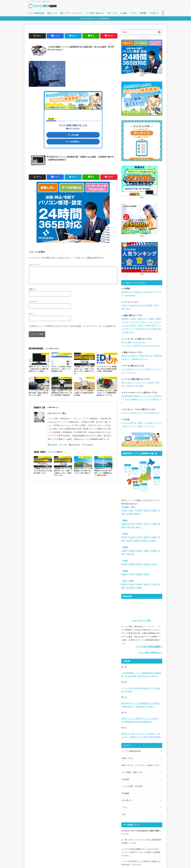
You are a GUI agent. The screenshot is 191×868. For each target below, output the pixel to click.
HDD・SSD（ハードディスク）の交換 (137, 383)
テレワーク (156, 346)
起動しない (142, 319)
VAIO (156, 305)
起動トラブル (52, 13)
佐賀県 (132, 584)
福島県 (137, 514)
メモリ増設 (139, 386)
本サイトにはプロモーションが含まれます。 (95, 18)
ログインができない (139, 322)
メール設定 (148, 423)
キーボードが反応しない (132, 413)
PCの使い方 (154, 13)
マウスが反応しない (152, 413)
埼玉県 (147, 524)
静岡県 (137, 541)
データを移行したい (148, 369)
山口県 (154, 564)
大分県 (154, 584)
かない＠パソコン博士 (142, 621)
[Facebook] (75, 448)
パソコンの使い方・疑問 (132, 423)
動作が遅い (152, 325)
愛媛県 (139, 574)
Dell (123, 309)
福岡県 (124, 584)
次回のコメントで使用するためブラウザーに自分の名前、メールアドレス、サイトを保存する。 (74, 329)
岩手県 (147, 510)
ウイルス (134, 13)
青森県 (139, 510)
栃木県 (132, 524)
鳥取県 (124, 564)
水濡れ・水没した (138, 325)
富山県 (132, 537)
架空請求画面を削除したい (133, 396)
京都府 (139, 551)
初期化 (152, 319)
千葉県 (154, 524)
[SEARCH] (163, 13)
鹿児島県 (131, 588)
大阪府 (147, 551)
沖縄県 (139, 588)
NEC (128, 309)
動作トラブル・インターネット (72, 13)
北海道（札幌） (128, 510)
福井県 (147, 537)
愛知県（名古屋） (149, 541)
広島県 (147, 564)
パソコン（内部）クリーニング (142, 426)
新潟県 (124, 537)
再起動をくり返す (129, 319)
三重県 (124, 551)
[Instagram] (88, 448)
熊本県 (147, 584)
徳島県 (124, 574)
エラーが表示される (139, 329)
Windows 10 (138, 292)
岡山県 (139, 564)
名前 (32, 292)
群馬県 (139, 524)
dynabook (133, 305)
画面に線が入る (146, 356)
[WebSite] (52, 448)
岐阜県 (130, 541)
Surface (124, 305)
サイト (32, 317)
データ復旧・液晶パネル (95, 13)
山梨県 (154, 537)
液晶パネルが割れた (130, 356)
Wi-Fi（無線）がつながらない (134, 342)
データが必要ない (73, 142)
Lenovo (142, 305)
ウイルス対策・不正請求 (132, 786)
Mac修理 (124, 13)
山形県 (130, 514)
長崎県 (139, 584)
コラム (125, 807)
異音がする (129, 332)
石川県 (139, 537)
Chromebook (130, 295)
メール (33, 304)
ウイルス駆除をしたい (134, 399)
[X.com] (63, 448)
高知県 (147, 574)
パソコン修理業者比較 (36, 13)
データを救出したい (130, 369)
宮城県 (154, 510)
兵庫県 (154, 551)
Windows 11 (126, 292)
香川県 (132, 574)
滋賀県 (132, 551)
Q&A (124, 814)
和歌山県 (131, 554)
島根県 (132, 564)
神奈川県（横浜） (134, 527)
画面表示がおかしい (141, 359)
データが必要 (73, 135)
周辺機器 (143, 13)
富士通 (149, 305)
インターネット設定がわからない (135, 346)
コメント (34, 265)
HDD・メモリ (112, 13)
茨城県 (124, 524)
